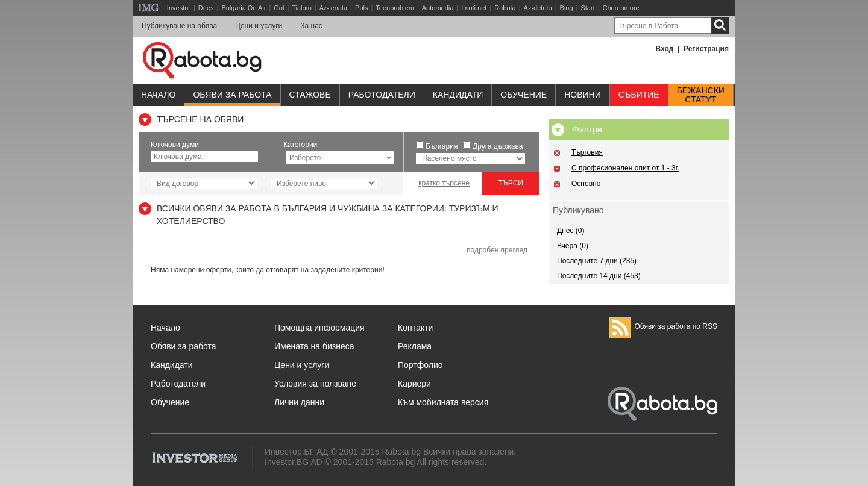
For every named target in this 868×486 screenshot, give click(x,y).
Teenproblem (395, 8)
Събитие (639, 95)
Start (587, 8)
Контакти (415, 328)
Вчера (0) (573, 246)
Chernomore (621, 8)
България (442, 146)
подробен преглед (497, 250)
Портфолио (420, 365)
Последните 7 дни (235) (597, 261)
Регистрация (706, 49)
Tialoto (302, 8)
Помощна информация (319, 328)
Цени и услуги (259, 26)
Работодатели (382, 95)
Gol (279, 8)
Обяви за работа (232, 95)
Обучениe (524, 95)
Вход (665, 49)
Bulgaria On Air (244, 8)
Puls (361, 8)
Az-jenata (333, 8)
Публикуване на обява (179, 26)
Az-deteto (538, 8)
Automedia (438, 8)
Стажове (310, 95)
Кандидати (458, 95)
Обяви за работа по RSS (663, 326)
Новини (583, 95)
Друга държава (498, 146)
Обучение (170, 402)
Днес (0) (571, 231)
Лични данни (299, 402)
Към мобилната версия (443, 402)
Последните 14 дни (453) (599, 276)
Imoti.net (474, 8)
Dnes (206, 8)
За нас (311, 26)
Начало (158, 95)
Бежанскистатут (701, 95)
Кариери (414, 384)
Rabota (505, 8)
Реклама (415, 346)
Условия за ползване (315, 384)
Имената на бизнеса (314, 346)
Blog (567, 8)
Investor (179, 8)
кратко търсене (444, 183)
